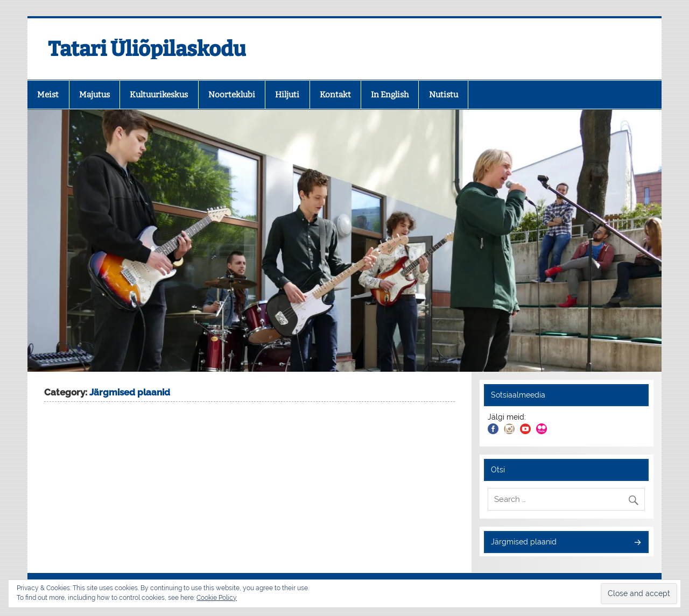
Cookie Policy (217, 598)
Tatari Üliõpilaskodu (147, 49)
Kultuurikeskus (159, 95)
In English (390, 95)
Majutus (94, 95)
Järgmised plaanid (524, 542)
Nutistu (444, 95)
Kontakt (335, 95)
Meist (48, 95)
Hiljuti (287, 95)
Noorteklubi (232, 95)
